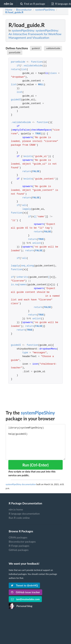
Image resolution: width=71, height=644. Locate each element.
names (23, 285)
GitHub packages (19, 550)
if (18, 66)
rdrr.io (8, 4)
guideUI (36, 48)
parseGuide (15, 52)
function (37, 62)
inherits (22, 277)
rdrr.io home (16, 509)
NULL (41, 85)
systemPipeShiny (38, 413)
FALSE (36, 172)
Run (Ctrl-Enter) (35, 465)
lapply (27, 209)
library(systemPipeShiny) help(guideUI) (35, 442)
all (25, 205)
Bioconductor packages (22, 542)
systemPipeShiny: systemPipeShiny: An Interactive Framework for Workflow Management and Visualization (35, 34)
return (15, 70)
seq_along (27, 266)
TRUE (38, 134)
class (53, 73)
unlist (37, 243)
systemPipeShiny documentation (21, 484)
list (24, 70)
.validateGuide (53, 48)
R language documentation (24, 514)
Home (9, 10)
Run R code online (19, 518)
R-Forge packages (19, 546)
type (25, 353)
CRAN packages (18, 537)
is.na (15, 285)
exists (28, 157)
